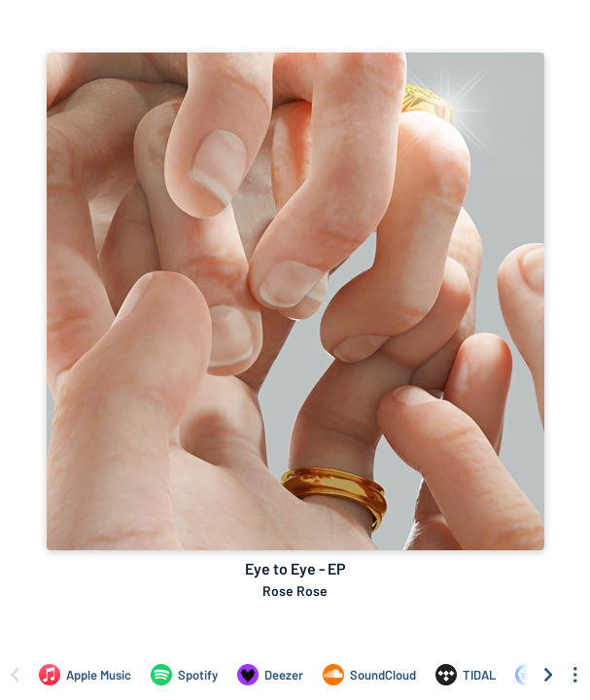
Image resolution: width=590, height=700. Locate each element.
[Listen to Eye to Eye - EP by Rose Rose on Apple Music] (85, 675)
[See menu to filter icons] (575, 675)
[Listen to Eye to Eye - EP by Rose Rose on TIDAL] (466, 675)
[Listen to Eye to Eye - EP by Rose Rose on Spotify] (184, 675)
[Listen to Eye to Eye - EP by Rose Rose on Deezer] (270, 675)
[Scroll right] (548, 675)
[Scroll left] (15, 675)
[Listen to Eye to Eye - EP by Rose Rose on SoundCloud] (369, 675)
